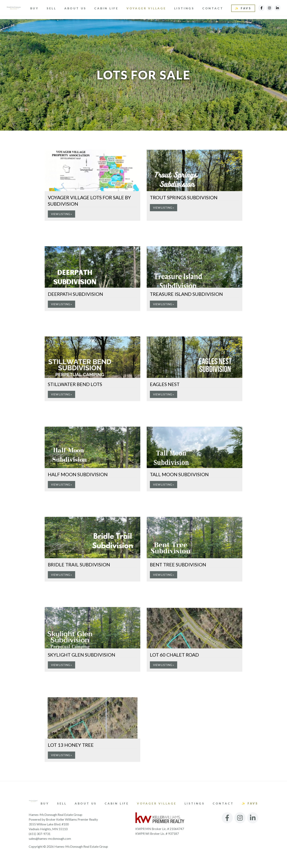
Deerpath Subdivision (75, 294)
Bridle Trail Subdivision (79, 564)
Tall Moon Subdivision (179, 474)
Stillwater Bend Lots (75, 384)
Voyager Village (147, 8)
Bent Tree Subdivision (178, 564)
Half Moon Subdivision (78, 474)
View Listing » (61, 214)
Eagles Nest (165, 384)
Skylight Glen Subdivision (82, 655)
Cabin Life (107, 8)
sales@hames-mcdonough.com (50, 838)
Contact (214, 8)
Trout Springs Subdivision (184, 197)
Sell (52, 8)
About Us (76, 8)
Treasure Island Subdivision (186, 294)
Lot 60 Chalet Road (174, 655)
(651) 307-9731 (40, 834)
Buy (35, 8)
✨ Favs (243, 8)
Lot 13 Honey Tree (71, 745)
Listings (185, 8)
